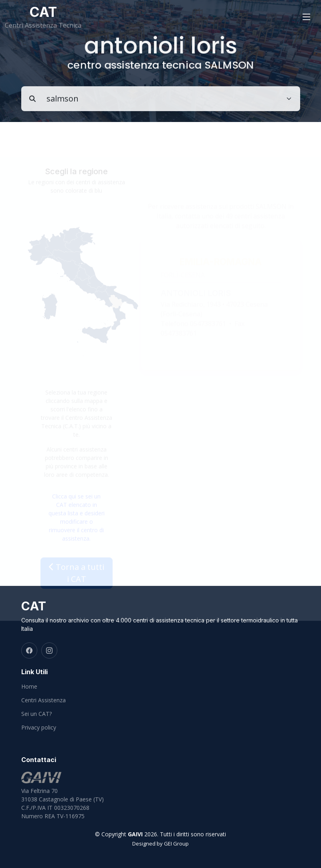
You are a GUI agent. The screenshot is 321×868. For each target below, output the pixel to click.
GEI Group (176, 844)
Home (29, 687)
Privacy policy (39, 728)
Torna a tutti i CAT (77, 578)
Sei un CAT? (36, 714)
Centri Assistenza (43, 700)
